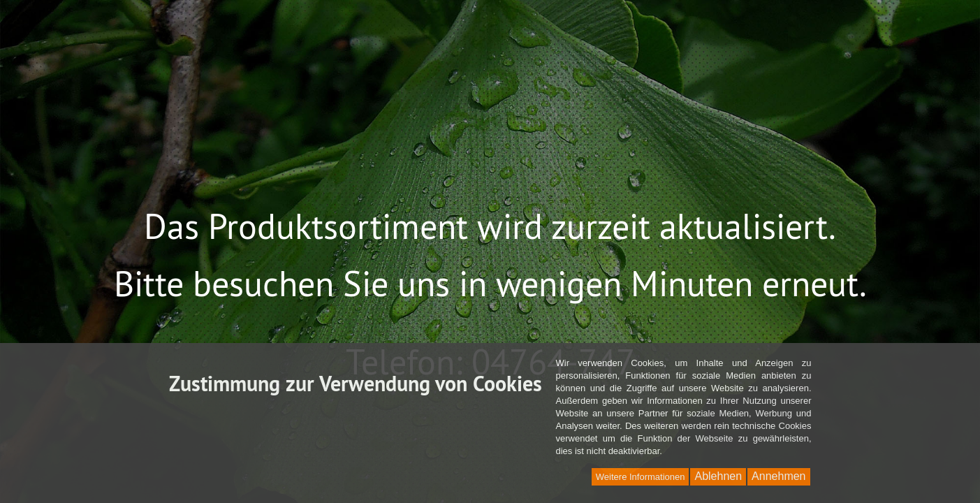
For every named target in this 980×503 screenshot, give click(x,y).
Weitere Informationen (641, 477)
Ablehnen (718, 476)
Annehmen (778, 476)
